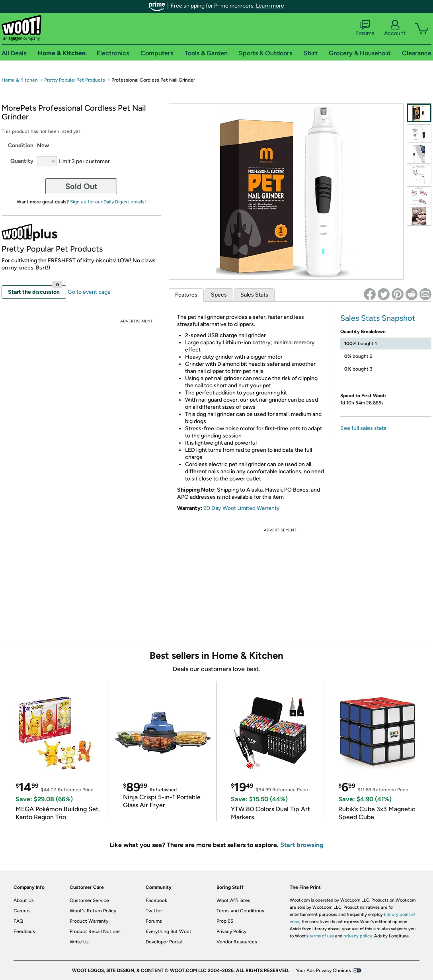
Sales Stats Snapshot (378, 318)
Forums (365, 28)
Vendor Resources (237, 942)
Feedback (24, 931)
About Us (24, 900)
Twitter (154, 911)
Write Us (79, 942)
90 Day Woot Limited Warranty (242, 508)
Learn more (270, 6)
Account (395, 28)
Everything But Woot (169, 931)
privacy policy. (358, 936)
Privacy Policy (231, 931)
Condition (21, 145)
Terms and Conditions (240, 911)
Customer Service (89, 900)
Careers (22, 911)
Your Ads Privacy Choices (323, 970)
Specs (219, 295)
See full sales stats (363, 428)
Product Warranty (89, 921)
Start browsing (302, 845)
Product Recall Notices (95, 931)
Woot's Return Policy (93, 911)
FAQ (18, 921)
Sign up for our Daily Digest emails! (108, 202)
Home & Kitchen (20, 80)
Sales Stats (254, 295)
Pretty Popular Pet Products (75, 80)
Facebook (156, 900)
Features (186, 295)
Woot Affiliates (233, 900)
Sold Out (81, 186)
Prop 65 (225, 921)
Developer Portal (164, 942)
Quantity (22, 161)
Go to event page (89, 292)
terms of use (322, 936)
